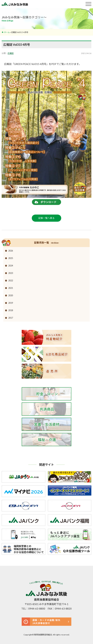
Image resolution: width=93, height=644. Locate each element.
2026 (11, 251)
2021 (11, 288)
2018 (11, 310)
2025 (11, 258)
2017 (11, 318)
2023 (11, 273)
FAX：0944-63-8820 (60, 609)
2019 (11, 303)
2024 (11, 266)
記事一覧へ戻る (46, 218)
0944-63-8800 (37, 609)
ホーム (7, 32)
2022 (11, 280)
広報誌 (11, 53)
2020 (11, 295)
